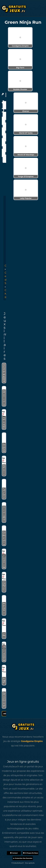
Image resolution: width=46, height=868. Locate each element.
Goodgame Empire (32, 741)
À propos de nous (31, 853)
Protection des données (23, 858)
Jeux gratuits (30, 863)
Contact (14, 853)
